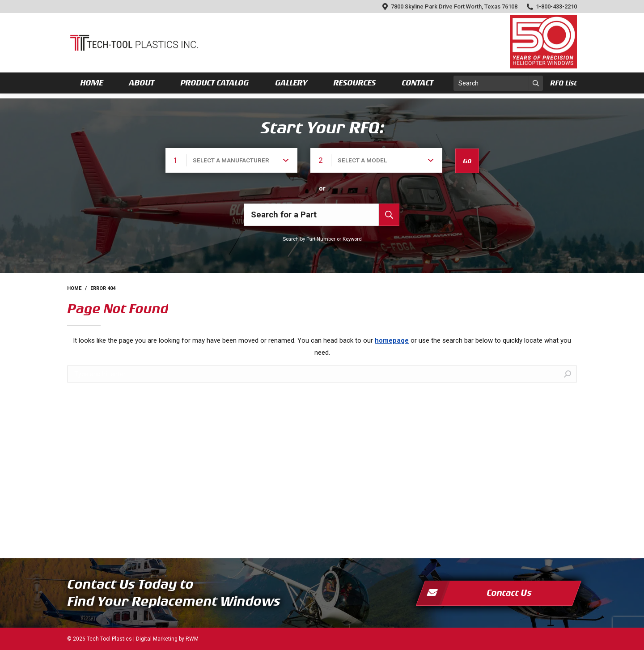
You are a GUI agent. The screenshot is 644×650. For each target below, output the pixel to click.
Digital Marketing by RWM (167, 639)
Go (467, 161)
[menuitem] (91, 83)
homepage (392, 340)
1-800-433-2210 (552, 7)
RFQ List (563, 83)
